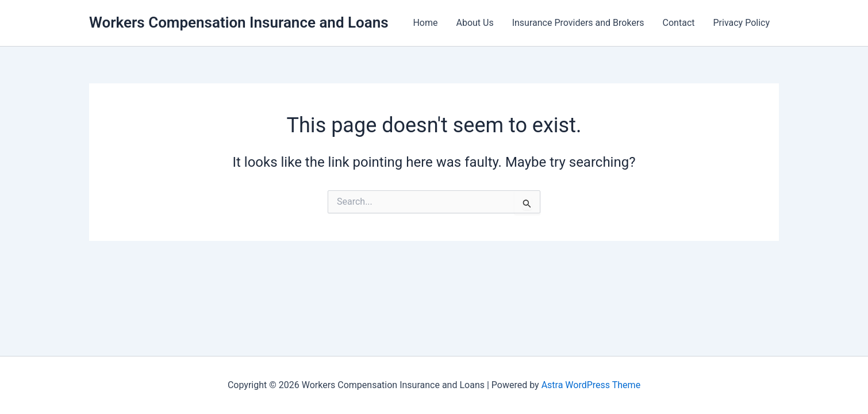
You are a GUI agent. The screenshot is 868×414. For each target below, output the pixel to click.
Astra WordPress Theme (591, 385)
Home (425, 23)
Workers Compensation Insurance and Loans (239, 22)
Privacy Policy (742, 23)
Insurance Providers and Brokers (578, 23)
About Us (475, 23)
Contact (679, 23)
